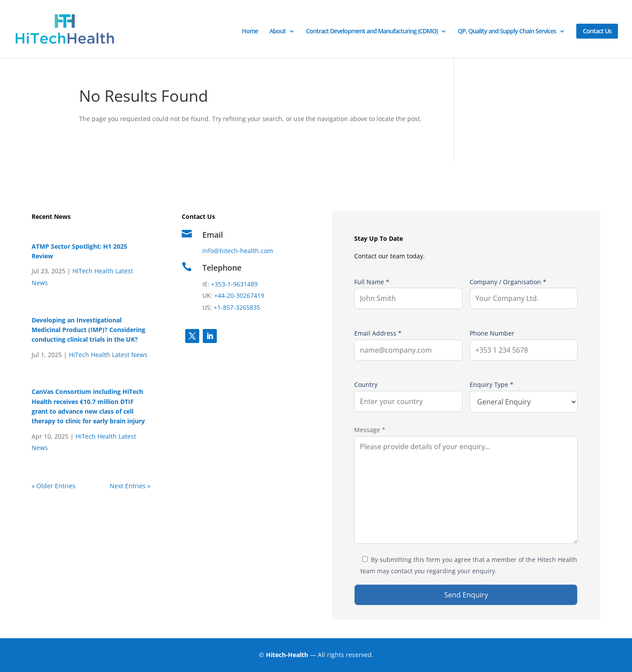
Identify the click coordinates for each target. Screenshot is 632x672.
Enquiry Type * (524, 397)
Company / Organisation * (524, 293)
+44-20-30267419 (239, 295)
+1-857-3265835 (237, 307)
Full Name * (408, 293)
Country (408, 396)
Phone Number (524, 345)
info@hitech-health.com (238, 251)
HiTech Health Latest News (108, 355)
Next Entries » (130, 486)
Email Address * (408, 345)
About (278, 32)
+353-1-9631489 (233, 284)
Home (250, 32)
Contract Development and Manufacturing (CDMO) (372, 32)
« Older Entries (54, 486)
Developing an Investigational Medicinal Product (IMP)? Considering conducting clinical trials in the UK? (88, 330)
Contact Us (597, 31)
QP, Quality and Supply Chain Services (507, 32)
